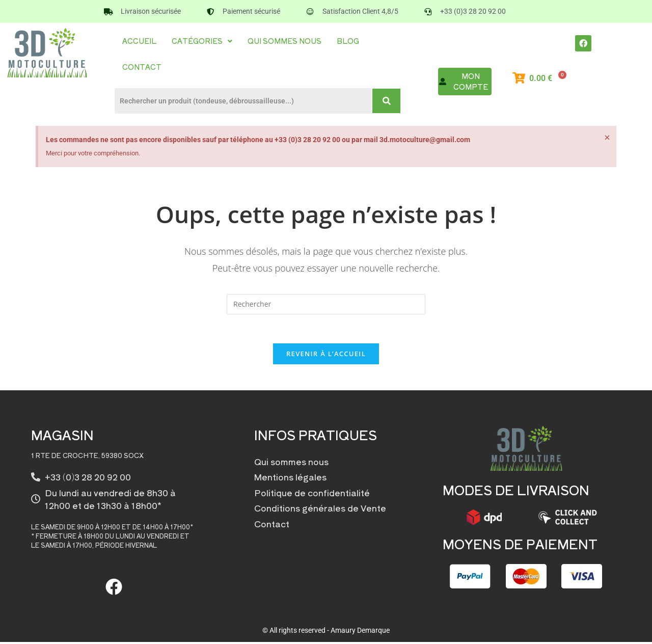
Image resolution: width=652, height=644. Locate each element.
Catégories (202, 41)
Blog (348, 41)
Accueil (139, 41)
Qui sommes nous (284, 41)
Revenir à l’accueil (326, 356)
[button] (202, 41)
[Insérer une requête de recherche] (326, 304)
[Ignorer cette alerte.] (607, 138)
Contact (142, 67)
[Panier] (546, 78)
